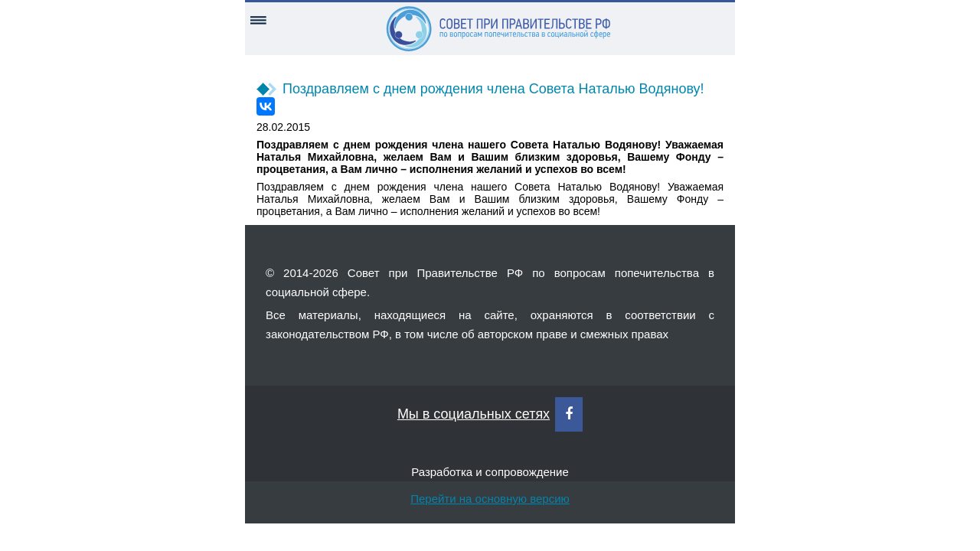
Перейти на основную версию (490, 499)
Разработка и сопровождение (490, 472)
